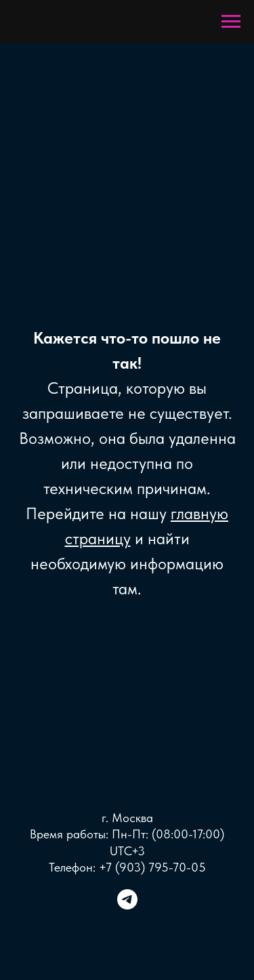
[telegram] (127, 906)
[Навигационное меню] (231, 22)
